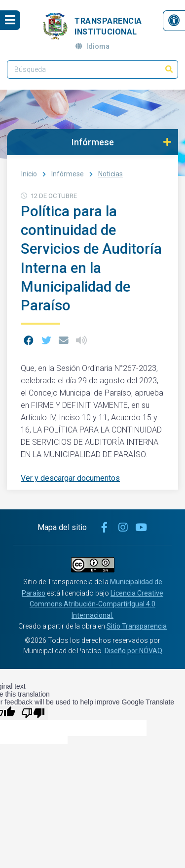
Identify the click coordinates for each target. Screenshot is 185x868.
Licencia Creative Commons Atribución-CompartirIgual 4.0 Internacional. (96, 604)
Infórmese (68, 174)
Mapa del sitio (62, 527)
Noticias (111, 174)
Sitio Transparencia (137, 626)
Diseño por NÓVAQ (133, 651)
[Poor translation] (33, 713)
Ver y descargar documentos (70, 478)
